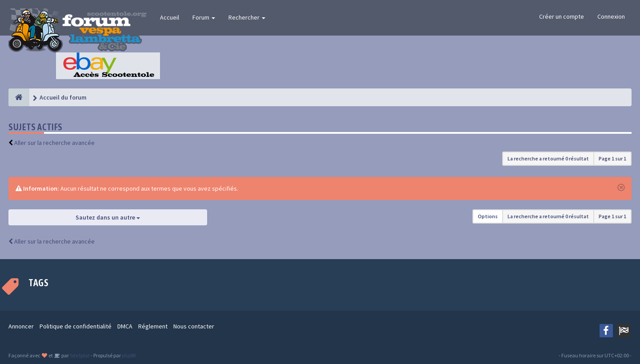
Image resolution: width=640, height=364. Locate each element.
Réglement (153, 326)
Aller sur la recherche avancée (54, 143)
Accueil (170, 17)
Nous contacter (194, 326)
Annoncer (21, 326)
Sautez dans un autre (108, 217)
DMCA (125, 326)
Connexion (611, 16)
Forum (204, 17)
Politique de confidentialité (76, 326)
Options (488, 216)
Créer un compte (562, 16)
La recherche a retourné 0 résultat (548, 158)
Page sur (612, 158)
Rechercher (247, 17)
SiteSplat (79, 355)
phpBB (129, 355)
